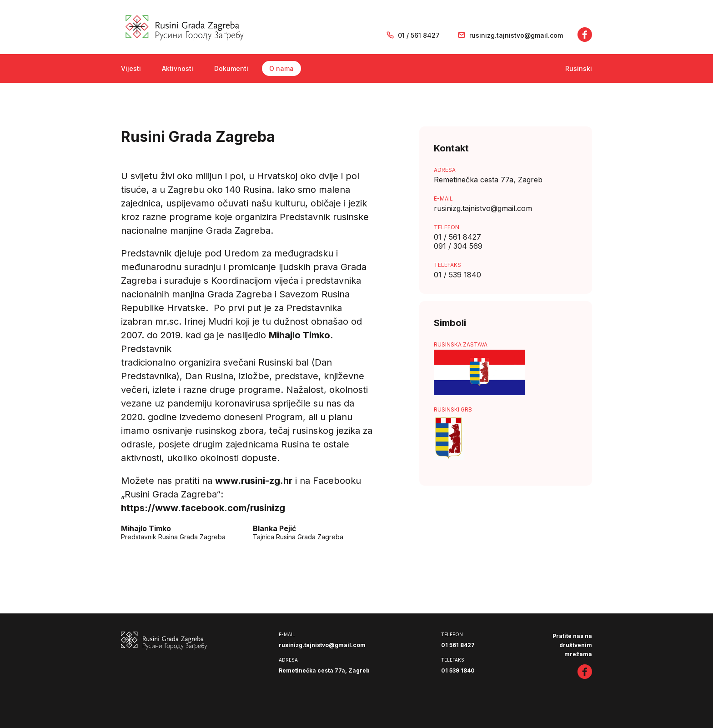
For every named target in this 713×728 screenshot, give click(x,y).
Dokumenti (231, 68)
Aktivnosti (178, 68)
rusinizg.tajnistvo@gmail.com (516, 35)
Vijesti (131, 68)
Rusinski (579, 68)
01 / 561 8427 (419, 35)
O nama (281, 68)
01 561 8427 (458, 645)
